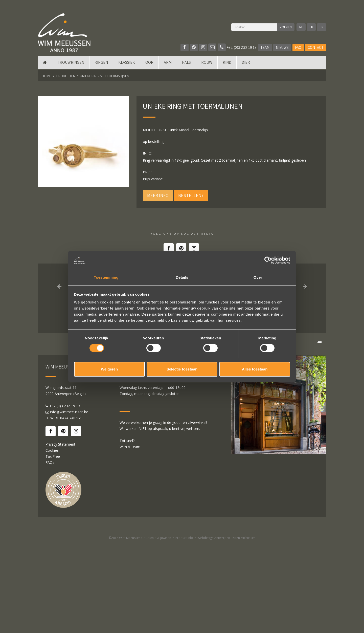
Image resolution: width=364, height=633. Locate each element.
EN (322, 27)
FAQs (50, 552)
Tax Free (53, 546)
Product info (184, 627)
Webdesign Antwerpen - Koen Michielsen (226, 627)
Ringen (101, 64)
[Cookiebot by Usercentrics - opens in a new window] (268, 260)
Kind (227, 64)
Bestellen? (191, 195)
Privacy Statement (60, 534)
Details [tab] (182, 277)
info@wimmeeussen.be (69, 501)
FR (311, 27)
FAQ (298, 47)
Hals (186, 64)
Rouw (207, 64)
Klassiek (127, 64)
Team (265, 47)
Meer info (158, 195)
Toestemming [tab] (106, 277)
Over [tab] (258, 277)
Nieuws (282, 47)
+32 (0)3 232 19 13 (237, 47)
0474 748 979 (71, 507)
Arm (168, 64)
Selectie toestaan (182, 369)
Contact (316, 47)
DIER (246, 64)
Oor (149, 64)
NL (301, 27)
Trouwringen (71, 64)
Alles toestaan (255, 369)
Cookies (52, 540)
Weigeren (109, 369)
